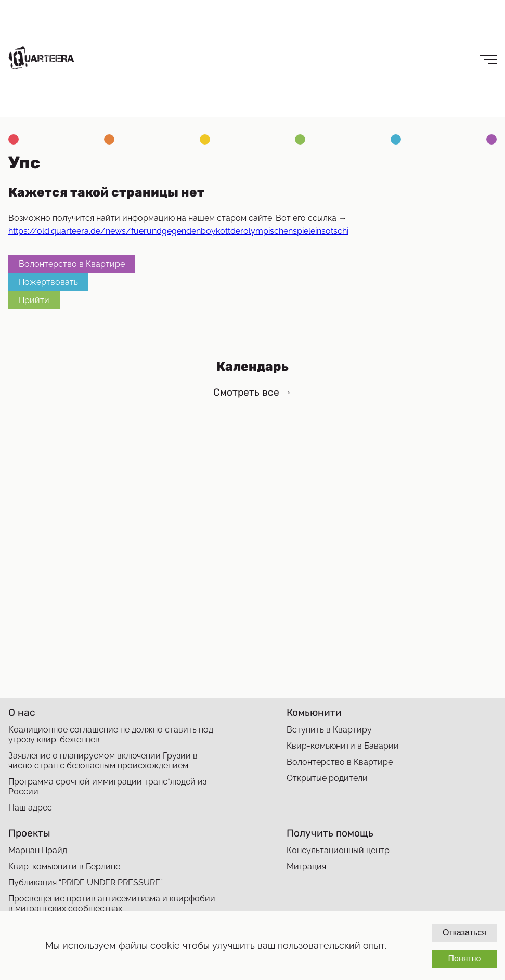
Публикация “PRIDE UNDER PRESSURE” (86, 883)
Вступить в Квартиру (329, 730)
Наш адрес (30, 808)
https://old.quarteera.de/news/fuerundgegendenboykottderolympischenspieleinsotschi (178, 231)
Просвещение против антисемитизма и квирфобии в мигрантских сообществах (112, 904)
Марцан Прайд (38, 850)
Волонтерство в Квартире (72, 264)
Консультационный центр (338, 850)
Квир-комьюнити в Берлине (64, 866)
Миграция (306, 866)
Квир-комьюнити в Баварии (343, 746)
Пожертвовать (48, 282)
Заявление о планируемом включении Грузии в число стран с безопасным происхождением (103, 761)
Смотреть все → (253, 392)
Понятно (464, 958)
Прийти (34, 300)
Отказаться (464, 932)
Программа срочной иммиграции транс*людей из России (107, 787)
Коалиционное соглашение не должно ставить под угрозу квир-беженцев (111, 735)
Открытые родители (327, 778)
